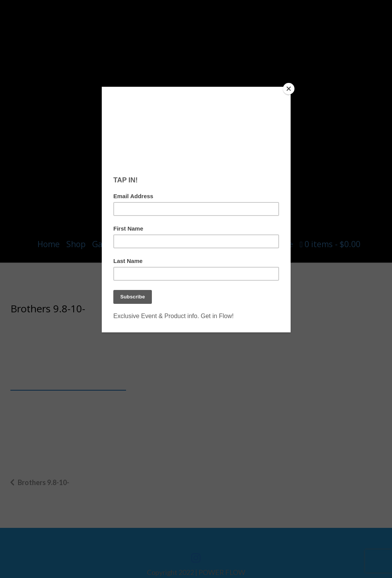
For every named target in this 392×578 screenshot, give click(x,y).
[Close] (289, 89)
